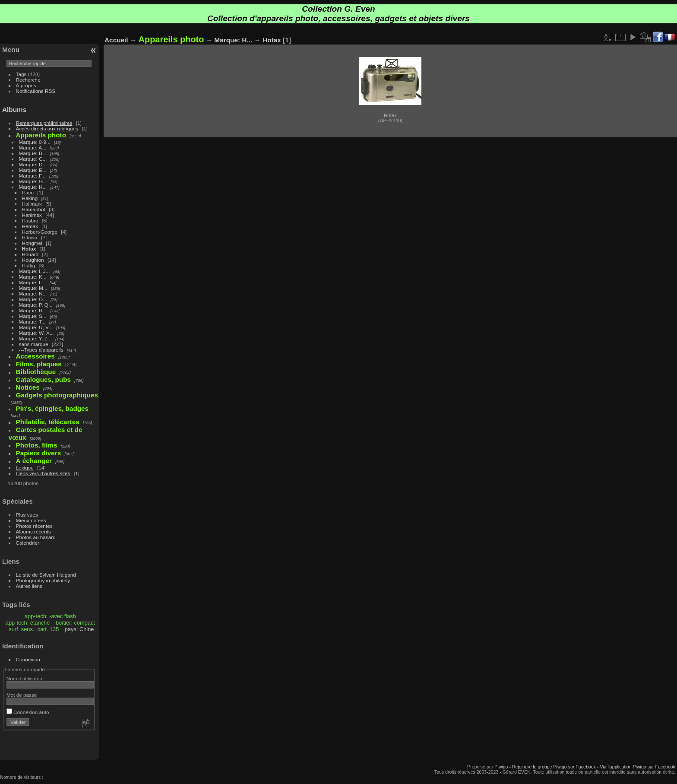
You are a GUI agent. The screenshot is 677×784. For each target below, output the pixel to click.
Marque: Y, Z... (35, 338)
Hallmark (32, 204)
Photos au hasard (36, 537)
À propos (26, 85)
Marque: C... (33, 159)
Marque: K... (33, 277)
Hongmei (32, 243)
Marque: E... (33, 170)
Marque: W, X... (36, 333)
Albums (14, 110)
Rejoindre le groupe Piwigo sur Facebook (554, 767)
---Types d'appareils (41, 350)
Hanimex (32, 215)
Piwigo (501, 767)
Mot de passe (22, 695)
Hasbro (30, 221)
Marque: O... (33, 299)
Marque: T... (32, 322)
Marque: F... (32, 176)
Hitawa (30, 237)
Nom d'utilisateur (25, 678)
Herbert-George (40, 232)
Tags (21, 74)
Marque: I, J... (35, 271)
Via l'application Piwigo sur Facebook (637, 767)
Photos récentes (34, 526)
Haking (30, 198)
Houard (30, 254)
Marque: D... (33, 164)
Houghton (33, 260)
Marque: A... (33, 148)
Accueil (116, 40)
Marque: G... (33, 181)
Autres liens (29, 586)
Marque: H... (33, 187)
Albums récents (33, 532)
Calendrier (28, 543)
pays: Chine (79, 629)
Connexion (28, 659)
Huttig (29, 265)
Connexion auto (28, 712)
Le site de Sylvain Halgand (46, 575)
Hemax (30, 226)
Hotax (29, 249)
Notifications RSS (36, 91)
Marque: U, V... (36, 327)
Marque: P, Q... (36, 305)
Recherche (28, 80)
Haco (28, 192)
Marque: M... (33, 288)
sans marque (34, 344)
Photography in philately (43, 580)
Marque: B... (33, 153)
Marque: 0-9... (35, 142)
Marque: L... (33, 282)
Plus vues (27, 515)
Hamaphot (34, 209)
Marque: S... (33, 316)
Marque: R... (33, 310)
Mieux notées (31, 520)
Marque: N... (33, 294)
